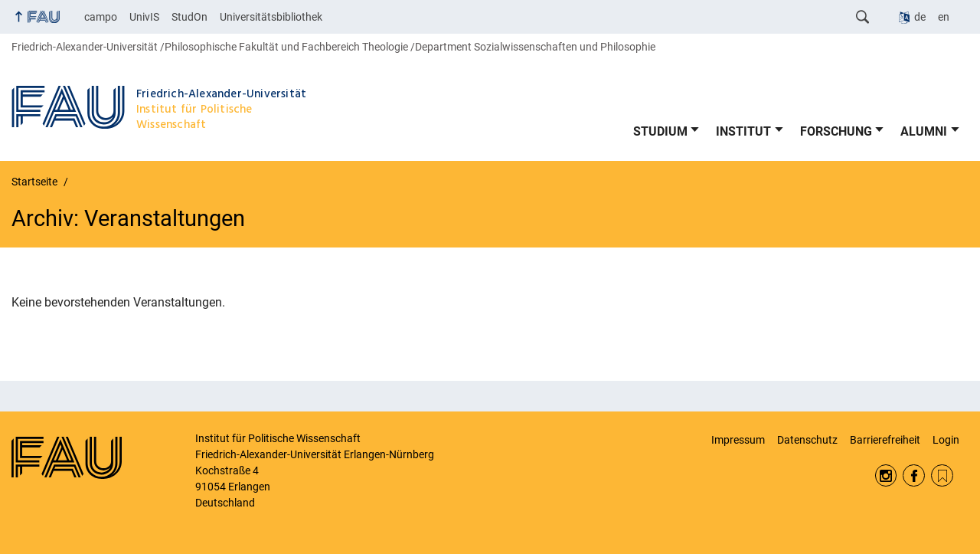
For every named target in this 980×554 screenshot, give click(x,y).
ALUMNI (924, 131)
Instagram (886, 475)
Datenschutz (807, 440)
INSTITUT (743, 131)
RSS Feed (942, 475)
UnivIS (144, 17)
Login (946, 440)
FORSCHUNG (836, 131)
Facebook (914, 475)
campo (101, 17)
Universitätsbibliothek (271, 17)
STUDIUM (660, 131)
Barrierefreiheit (885, 440)
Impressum (738, 440)
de (920, 17)
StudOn (189, 17)
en (944, 17)
